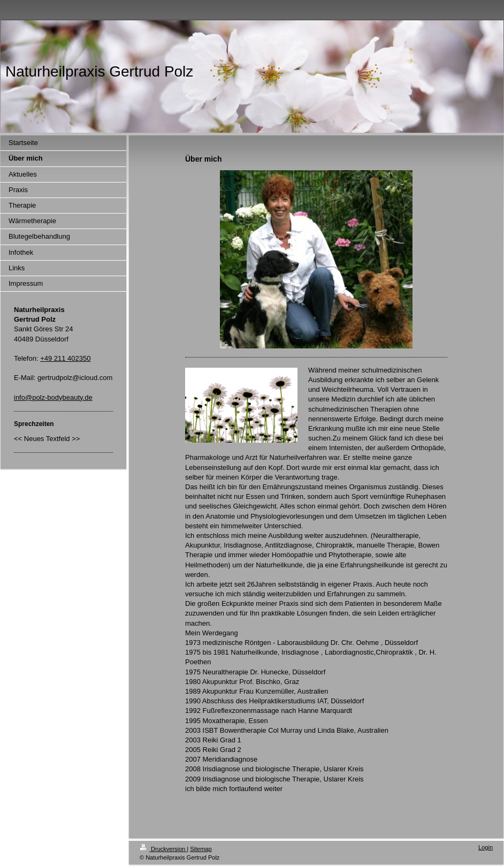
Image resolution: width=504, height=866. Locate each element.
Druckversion (163, 849)
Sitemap (201, 849)
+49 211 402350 (65, 358)
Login (486, 847)
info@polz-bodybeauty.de (53, 397)
